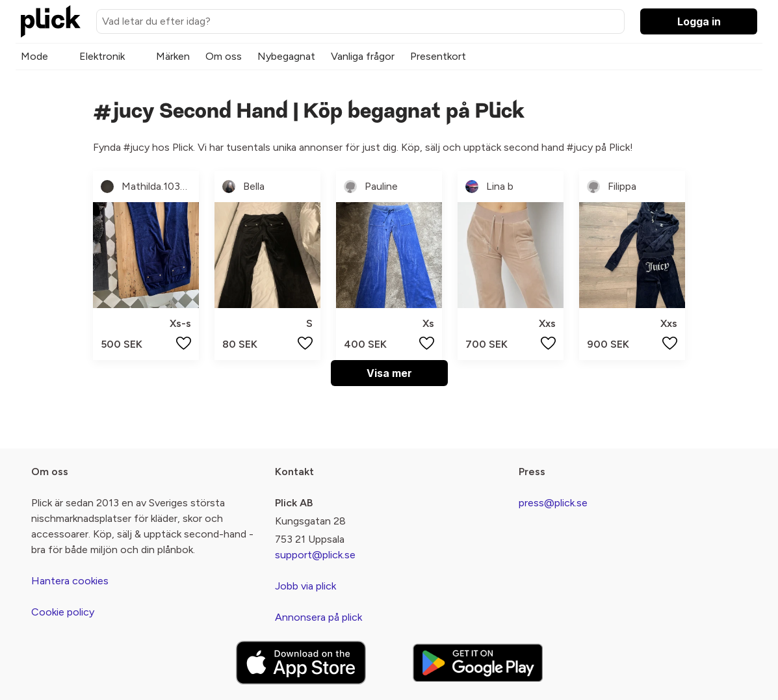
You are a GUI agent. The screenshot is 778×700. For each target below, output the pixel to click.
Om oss (224, 56)
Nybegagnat (286, 56)
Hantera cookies (70, 581)
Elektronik (102, 56)
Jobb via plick (305, 586)
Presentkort (438, 56)
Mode (34, 56)
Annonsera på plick (318, 617)
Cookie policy (63, 612)
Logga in (699, 21)
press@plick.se (553, 503)
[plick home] (51, 21)
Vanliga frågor (363, 56)
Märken (173, 56)
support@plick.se (315, 555)
